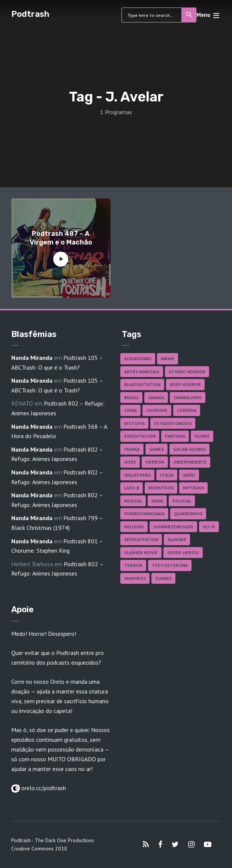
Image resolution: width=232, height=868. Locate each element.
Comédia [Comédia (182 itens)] (187, 410)
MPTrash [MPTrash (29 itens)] (193, 488)
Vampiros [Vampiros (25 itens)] (135, 578)
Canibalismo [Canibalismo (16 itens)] (188, 397)
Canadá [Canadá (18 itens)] (156, 397)
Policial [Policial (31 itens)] (182, 501)
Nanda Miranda (32, 358)
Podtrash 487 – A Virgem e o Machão (61, 238)
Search (189, 15)
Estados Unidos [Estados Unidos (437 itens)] (173, 423)
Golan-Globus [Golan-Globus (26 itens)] (189, 449)
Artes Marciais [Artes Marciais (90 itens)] (142, 372)
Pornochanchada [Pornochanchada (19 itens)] (144, 514)
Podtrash (30, 14)
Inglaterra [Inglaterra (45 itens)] (137, 475)
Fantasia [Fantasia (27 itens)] (175, 436)
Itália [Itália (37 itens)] (167, 475)
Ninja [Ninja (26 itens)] (157, 501)
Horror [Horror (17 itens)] (155, 462)
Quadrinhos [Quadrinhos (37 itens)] (188, 514)
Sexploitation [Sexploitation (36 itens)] (141, 539)
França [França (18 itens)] (132, 449)
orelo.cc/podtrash (43, 788)
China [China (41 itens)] (130, 410)
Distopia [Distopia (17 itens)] (134, 423)
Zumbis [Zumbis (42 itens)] (163, 578)
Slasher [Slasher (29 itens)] (177, 539)
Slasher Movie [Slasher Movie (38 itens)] (141, 553)
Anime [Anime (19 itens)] (168, 359)
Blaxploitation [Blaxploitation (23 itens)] (142, 384)
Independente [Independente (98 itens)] (190, 462)
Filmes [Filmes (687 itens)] (202, 436)
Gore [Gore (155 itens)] (130, 462)
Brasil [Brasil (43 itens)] (131, 397)
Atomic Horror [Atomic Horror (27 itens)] (187, 372)
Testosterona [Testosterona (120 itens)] (170, 565)
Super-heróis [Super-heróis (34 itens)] (183, 553)
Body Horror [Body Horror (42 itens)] (185, 384)
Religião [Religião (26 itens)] (134, 527)
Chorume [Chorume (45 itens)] (157, 410)
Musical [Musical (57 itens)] (133, 501)
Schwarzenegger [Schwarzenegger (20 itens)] (173, 527)
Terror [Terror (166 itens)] (133, 565)
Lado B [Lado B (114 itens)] (132, 488)
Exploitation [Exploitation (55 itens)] (140, 436)
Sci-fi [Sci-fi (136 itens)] (209, 527)
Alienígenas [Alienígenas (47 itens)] (138, 359)
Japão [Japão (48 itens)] (189, 475)
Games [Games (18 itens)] (156, 449)
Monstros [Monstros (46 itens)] (161, 488)
